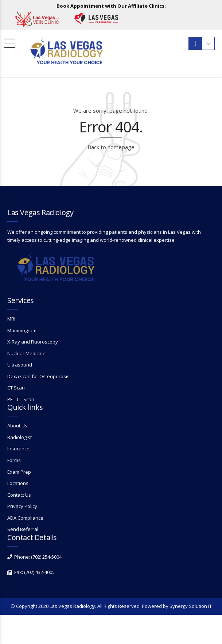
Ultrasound (20, 365)
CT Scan (16, 388)
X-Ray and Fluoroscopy (33, 342)
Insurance (18, 449)
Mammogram (22, 330)
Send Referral (23, 529)
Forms (14, 460)
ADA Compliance (25, 518)
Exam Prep (19, 472)
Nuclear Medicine (26, 353)
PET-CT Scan (21, 399)
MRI (11, 319)
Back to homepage (111, 147)
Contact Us (19, 495)
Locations (18, 483)
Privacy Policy (22, 506)
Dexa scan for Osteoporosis (38, 376)
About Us (17, 426)
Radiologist (20, 437)
